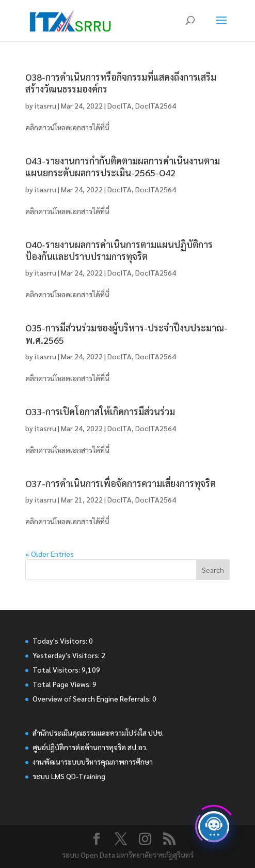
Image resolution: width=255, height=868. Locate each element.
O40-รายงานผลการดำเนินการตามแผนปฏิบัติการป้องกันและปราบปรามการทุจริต (119, 250)
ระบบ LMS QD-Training (69, 776)
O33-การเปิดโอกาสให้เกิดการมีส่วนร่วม (100, 411)
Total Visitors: (57, 669)
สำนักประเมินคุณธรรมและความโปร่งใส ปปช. (98, 733)
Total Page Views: (62, 684)
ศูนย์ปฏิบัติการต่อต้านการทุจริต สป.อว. (90, 747)
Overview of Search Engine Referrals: (92, 698)
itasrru (45, 105)
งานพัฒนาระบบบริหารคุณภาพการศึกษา (93, 762)
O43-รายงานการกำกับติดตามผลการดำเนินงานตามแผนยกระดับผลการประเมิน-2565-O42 (123, 166)
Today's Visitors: (61, 641)
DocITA (119, 105)
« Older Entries (50, 554)
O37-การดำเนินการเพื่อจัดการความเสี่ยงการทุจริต (121, 483)
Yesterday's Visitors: (67, 655)
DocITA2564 (156, 105)
